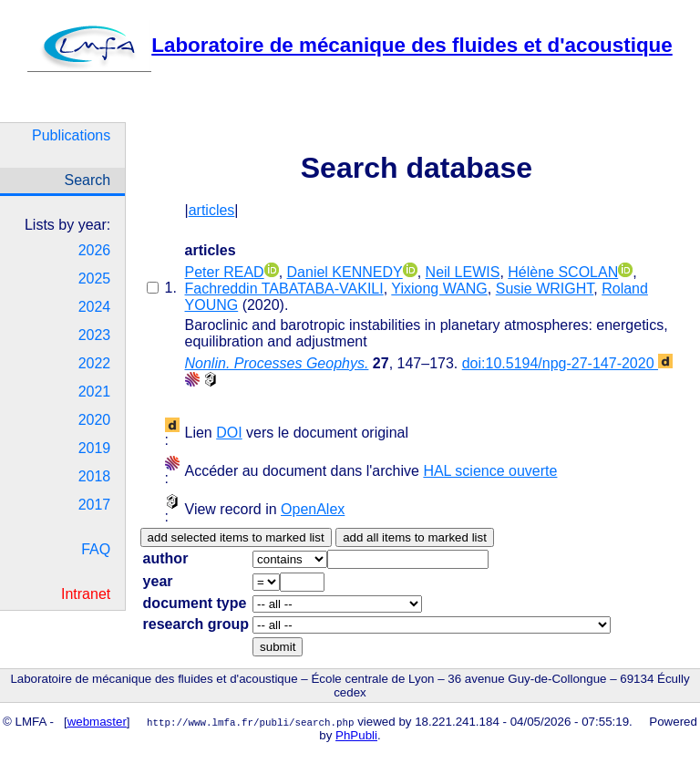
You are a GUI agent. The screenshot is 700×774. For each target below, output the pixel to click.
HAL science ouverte (490, 471)
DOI (229, 433)
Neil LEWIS (463, 272)
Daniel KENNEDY (345, 272)
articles (212, 210)
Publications (71, 135)
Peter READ (225, 272)
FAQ (96, 549)
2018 (95, 476)
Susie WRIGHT (545, 289)
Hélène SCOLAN (563, 272)
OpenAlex (313, 509)
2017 (95, 505)
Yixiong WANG (439, 289)
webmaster (97, 722)
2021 (95, 392)
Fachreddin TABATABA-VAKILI (284, 289)
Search (88, 180)
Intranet (86, 594)
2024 (95, 307)
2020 (95, 420)
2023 (95, 335)
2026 (95, 250)
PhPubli (356, 735)
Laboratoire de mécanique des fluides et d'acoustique (350, 45)
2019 (95, 448)
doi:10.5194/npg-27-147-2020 (567, 363)
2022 (95, 363)
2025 (95, 279)
